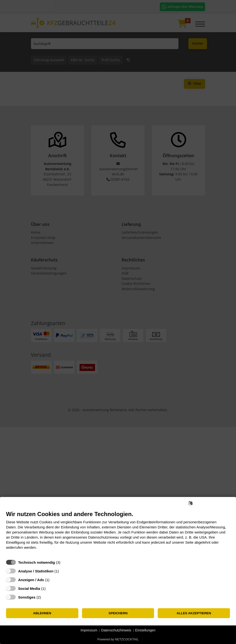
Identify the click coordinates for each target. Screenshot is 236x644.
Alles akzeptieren (194, 613)
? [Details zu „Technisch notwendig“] (65, 562)
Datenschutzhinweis (116, 630)
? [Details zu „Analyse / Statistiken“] (63, 571)
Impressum (89, 630)
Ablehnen (42, 613)
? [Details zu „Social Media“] (50, 588)
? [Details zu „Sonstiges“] (45, 597)
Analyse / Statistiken (36, 571)
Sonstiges (27, 597)
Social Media (29, 588)
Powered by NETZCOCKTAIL (118, 639)
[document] (118, 534)
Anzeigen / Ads (31, 580)
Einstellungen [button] (145, 630)
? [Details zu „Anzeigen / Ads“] (54, 580)
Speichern (118, 613)
